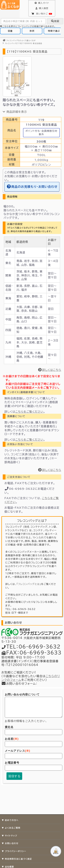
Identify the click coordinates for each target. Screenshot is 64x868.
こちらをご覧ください (29, 412)
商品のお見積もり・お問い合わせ (32, 187)
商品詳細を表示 (15, 112)
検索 (55, 21)
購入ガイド (42, 3)
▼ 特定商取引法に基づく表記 (17, 859)
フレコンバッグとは (29, 584)
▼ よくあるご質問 (11, 828)
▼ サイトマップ (9, 836)
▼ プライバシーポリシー (14, 851)
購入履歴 (42, 8)
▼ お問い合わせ (10, 843)
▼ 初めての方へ (10, 820)
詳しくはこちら (49, 370)
